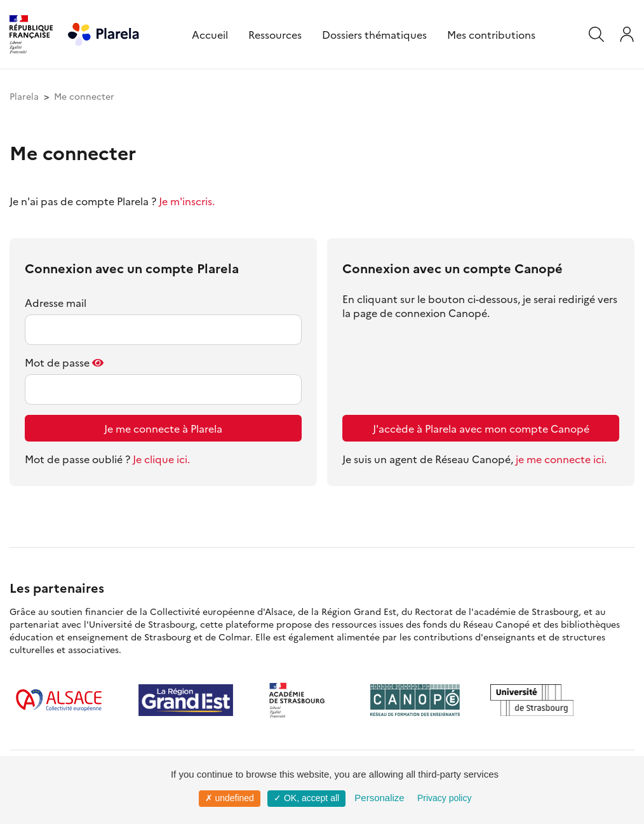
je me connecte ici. (561, 459)
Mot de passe (57, 362)
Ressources (275, 34)
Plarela (24, 96)
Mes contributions (491, 34)
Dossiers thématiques (374, 34)
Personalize (379, 798)
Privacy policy (445, 798)
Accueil (210, 34)
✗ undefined (230, 798)
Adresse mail (56, 302)
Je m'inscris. (187, 201)
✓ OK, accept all (306, 798)
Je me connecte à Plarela (163, 428)
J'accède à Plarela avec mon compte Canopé (481, 428)
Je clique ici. (161, 459)
